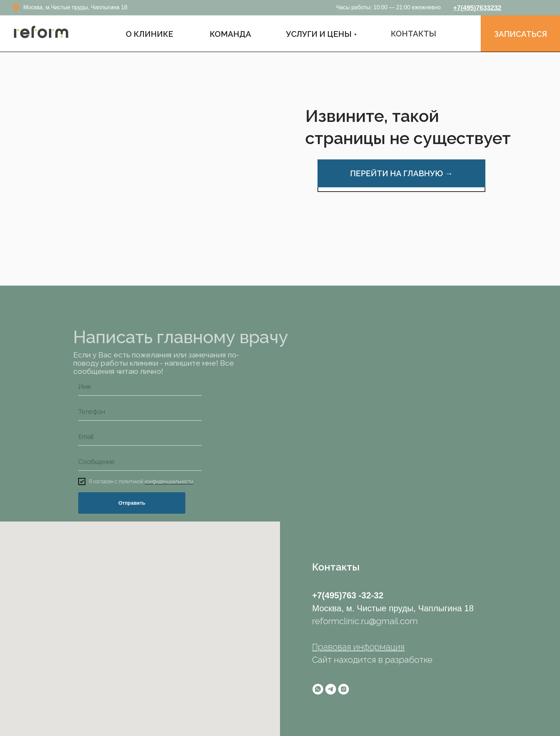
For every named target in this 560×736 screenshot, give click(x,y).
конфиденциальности (169, 482)
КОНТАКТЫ (413, 34)
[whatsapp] (318, 689)
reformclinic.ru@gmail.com (365, 621)
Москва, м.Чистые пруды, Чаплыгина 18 (75, 7)
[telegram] (331, 689)
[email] (140, 437)
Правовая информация (358, 647)
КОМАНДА (230, 34)
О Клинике (149, 34)
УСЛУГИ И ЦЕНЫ (319, 34)
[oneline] (140, 462)
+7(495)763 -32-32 (348, 595)
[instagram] (344, 689)
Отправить (132, 503)
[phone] (140, 412)
